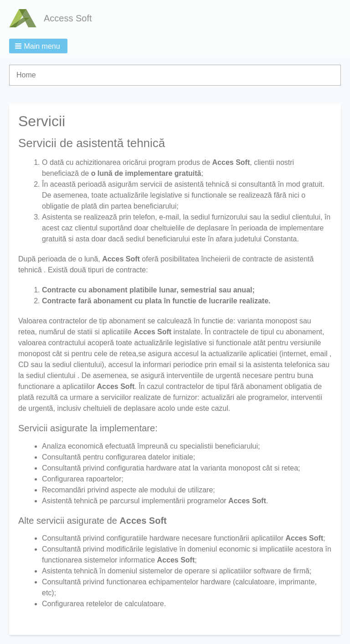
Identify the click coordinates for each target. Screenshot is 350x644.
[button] (38, 46)
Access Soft (68, 18)
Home (26, 75)
